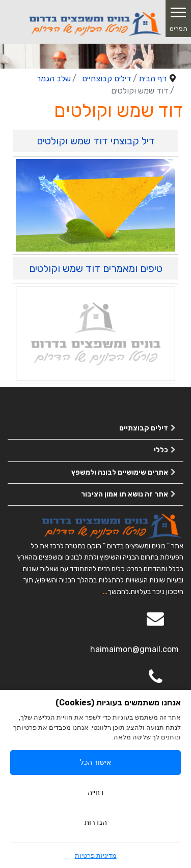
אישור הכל (95, 762)
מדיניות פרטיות (96, 856)
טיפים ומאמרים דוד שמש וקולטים (96, 268)
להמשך (118, 592)
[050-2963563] (155, 684)
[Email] (155, 626)
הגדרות (96, 822)
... (105, 592)
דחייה (96, 792)
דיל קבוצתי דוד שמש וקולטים (96, 141)
